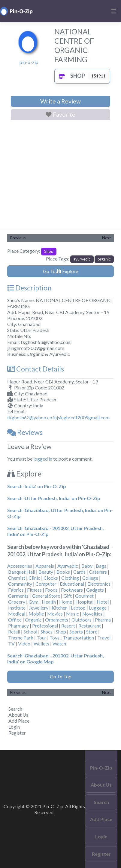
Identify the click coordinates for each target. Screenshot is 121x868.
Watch (59, 644)
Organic (33, 620)
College (90, 578)
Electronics (99, 584)
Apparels (45, 566)
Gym (33, 602)
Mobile (36, 614)
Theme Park (21, 638)
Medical (17, 614)
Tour (41, 638)
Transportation (78, 638)
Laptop (78, 608)
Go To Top (61, 676)
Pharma (103, 620)
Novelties (92, 614)
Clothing (70, 578)
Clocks (51, 578)
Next (106, 238)
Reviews (25, 432)
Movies (55, 614)
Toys (54, 638)
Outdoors (82, 620)
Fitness (34, 590)
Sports (76, 632)
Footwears (72, 590)
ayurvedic (82, 259)
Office (15, 620)
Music (73, 614)
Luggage (98, 608)
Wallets (41, 644)
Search (15, 709)
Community (20, 584)
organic (104, 259)
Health (49, 602)
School (30, 632)
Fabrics (16, 590)
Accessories (20, 566)
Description (29, 288)
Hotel (103, 602)
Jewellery (39, 608)
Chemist (17, 578)
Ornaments (57, 620)
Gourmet (84, 596)
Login (14, 727)
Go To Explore (60, 271)
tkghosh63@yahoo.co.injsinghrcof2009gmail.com (58, 417)
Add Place (19, 721)
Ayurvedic (68, 566)
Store (92, 632)
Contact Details (36, 369)
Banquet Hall (22, 572)
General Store (46, 596)
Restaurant (90, 626)
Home (66, 602)
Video (24, 644)
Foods (51, 590)
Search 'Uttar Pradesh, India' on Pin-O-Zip (54, 498)
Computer (46, 584)
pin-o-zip (29, 62)
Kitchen (60, 608)
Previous (18, 238)
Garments (18, 596)
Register (17, 733)
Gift (68, 596)
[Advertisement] (60, 176)
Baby (87, 566)
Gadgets (95, 590)
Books (63, 572)
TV (11, 644)
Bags (101, 566)
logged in (43, 459)
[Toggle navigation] (113, 11)
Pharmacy (18, 626)
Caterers (98, 572)
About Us (18, 715)
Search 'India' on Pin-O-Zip (37, 486)
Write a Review (60, 101)
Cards (79, 572)
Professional (45, 626)
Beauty (46, 572)
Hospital (84, 602)
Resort (68, 626)
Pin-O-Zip (101, 768)
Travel (104, 638)
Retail (14, 632)
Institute (17, 608)
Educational (72, 584)
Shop (70, 76)
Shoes (47, 632)
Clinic (34, 578)
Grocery (17, 602)
